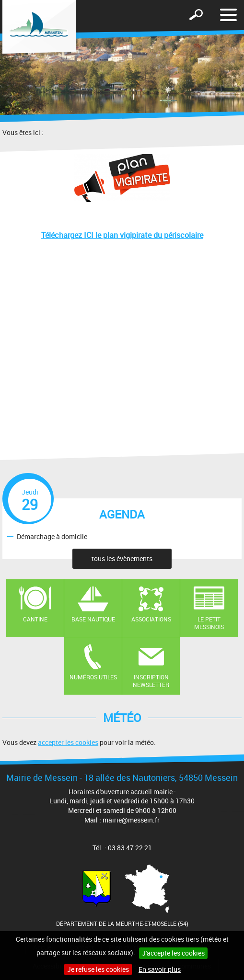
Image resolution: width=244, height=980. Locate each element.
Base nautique (93, 619)
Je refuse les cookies (98, 969)
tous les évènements (122, 558)
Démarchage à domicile (52, 536)
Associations (151, 619)
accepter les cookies (68, 742)
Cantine (35, 619)
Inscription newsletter (151, 681)
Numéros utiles (93, 677)
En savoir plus (160, 969)
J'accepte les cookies (173, 953)
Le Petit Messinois (209, 623)
